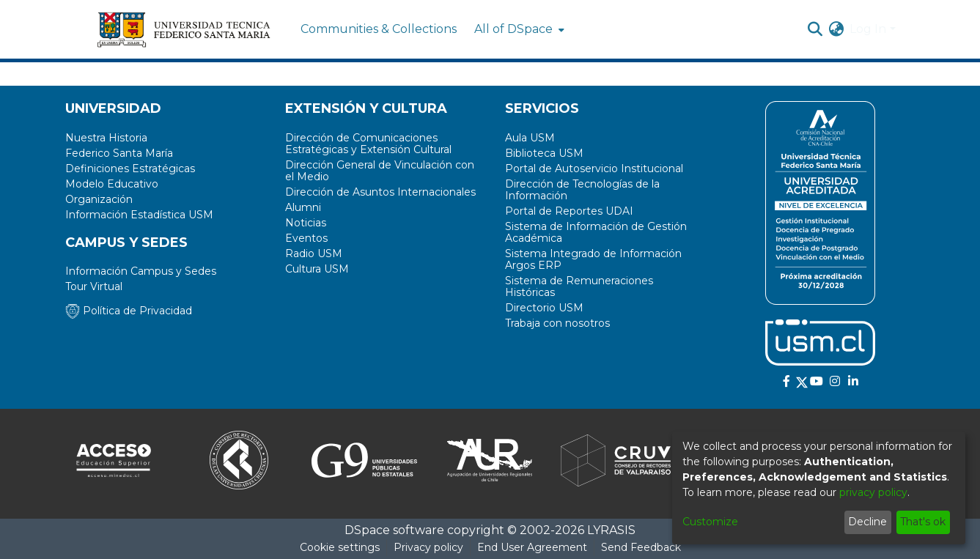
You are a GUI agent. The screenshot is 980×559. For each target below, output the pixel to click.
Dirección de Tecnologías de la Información (582, 190)
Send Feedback (641, 547)
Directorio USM (544, 308)
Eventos (306, 238)
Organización (99, 199)
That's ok (923, 522)
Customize (710, 522)
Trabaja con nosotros (557, 323)
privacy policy (873, 492)
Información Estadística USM (139, 215)
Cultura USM (317, 269)
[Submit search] (815, 29)
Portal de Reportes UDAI (569, 211)
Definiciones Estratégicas (130, 169)
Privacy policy (428, 547)
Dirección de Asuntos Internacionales (380, 192)
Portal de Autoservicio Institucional (594, 169)
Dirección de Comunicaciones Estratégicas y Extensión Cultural (368, 144)
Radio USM (314, 253)
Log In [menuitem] (868, 29)
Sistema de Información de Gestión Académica (596, 232)
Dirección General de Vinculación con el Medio (380, 171)
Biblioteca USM (544, 153)
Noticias (306, 223)
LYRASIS (611, 530)
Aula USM (530, 138)
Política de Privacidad (129, 311)
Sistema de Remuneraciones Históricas (579, 286)
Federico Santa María (119, 153)
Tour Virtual (94, 286)
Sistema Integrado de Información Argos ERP (593, 259)
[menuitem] (518, 29)
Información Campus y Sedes (141, 271)
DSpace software (394, 530)
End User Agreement (532, 547)
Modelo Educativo (112, 184)
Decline (867, 522)
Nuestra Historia (106, 138)
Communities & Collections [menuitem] (379, 29)
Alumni (303, 207)
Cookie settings (340, 547)
